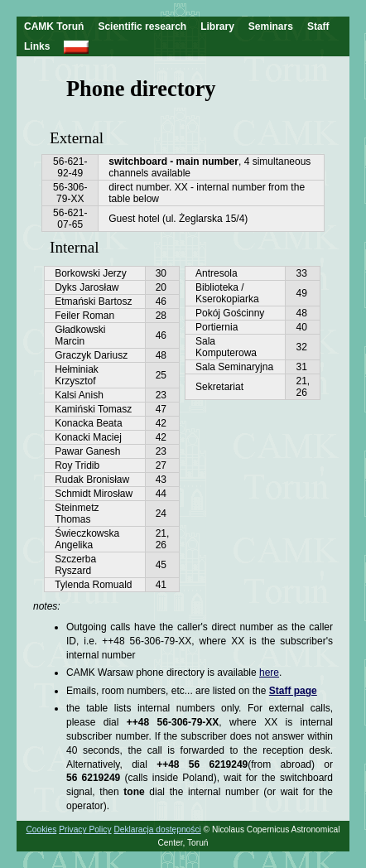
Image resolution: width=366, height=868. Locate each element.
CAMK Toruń (54, 27)
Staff (318, 27)
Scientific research (142, 27)
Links (37, 46)
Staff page (293, 691)
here (269, 673)
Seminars (271, 27)
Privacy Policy (85, 829)
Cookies (42, 829)
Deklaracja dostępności (157, 829)
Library (217, 27)
